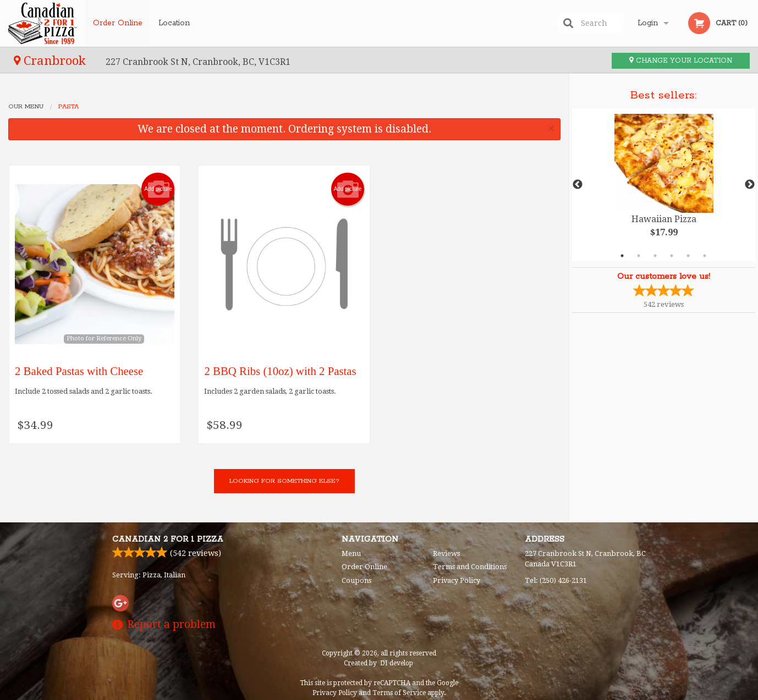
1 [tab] (622, 256)
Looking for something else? (284, 481)
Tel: (556, 580)
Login (648, 23)
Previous (578, 185)
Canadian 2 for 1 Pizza (168, 539)
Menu (351, 553)
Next (750, 185)
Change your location (681, 61)
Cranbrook (51, 60)
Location (174, 23)
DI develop (397, 663)
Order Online (118, 23)
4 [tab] (672, 256)
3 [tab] (655, 256)
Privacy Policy (457, 580)
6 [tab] (705, 256)
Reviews (446, 553)
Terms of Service (399, 693)
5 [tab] (688, 256)
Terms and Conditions (470, 567)
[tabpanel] (664, 185)
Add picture (158, 189)
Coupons (356, 580)
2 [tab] (639, 256)
